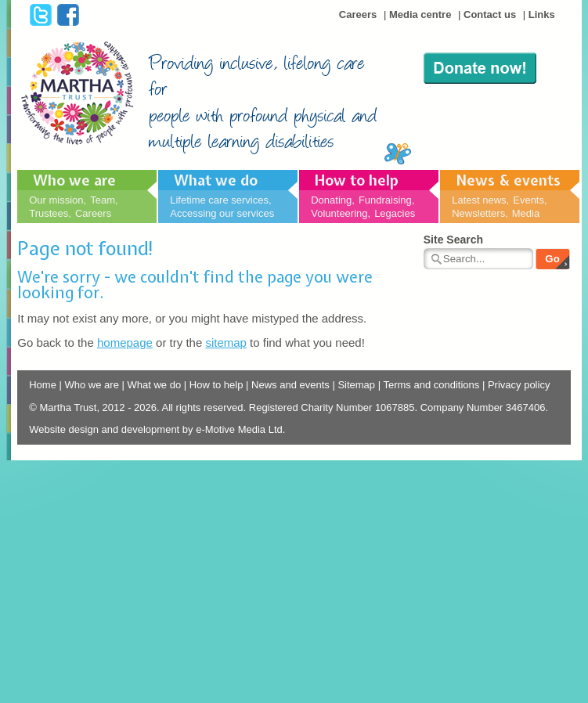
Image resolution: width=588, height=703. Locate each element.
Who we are (74, 180)
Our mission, (58, 200)
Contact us (490, 14)
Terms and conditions (431, 385)
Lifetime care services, (220, 200)
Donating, (333, 200)
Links (542, 14)
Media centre (420, 14)
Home (43, 385)
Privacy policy (519, 385)
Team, (104, 200)
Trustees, (50, 213)
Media (526, 213)
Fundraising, (387, 200)
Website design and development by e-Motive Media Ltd (156, 429)
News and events (290, 385)
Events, (530, 200)
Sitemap (356, 385)
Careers (358, 14)
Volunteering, (341, 213)
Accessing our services (222, 213)
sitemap (226, 342)
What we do (216, 180)
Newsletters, (480, 213)
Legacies (395, 213)
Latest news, (480, 200)
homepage (125, 342)
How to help (357, 180)
